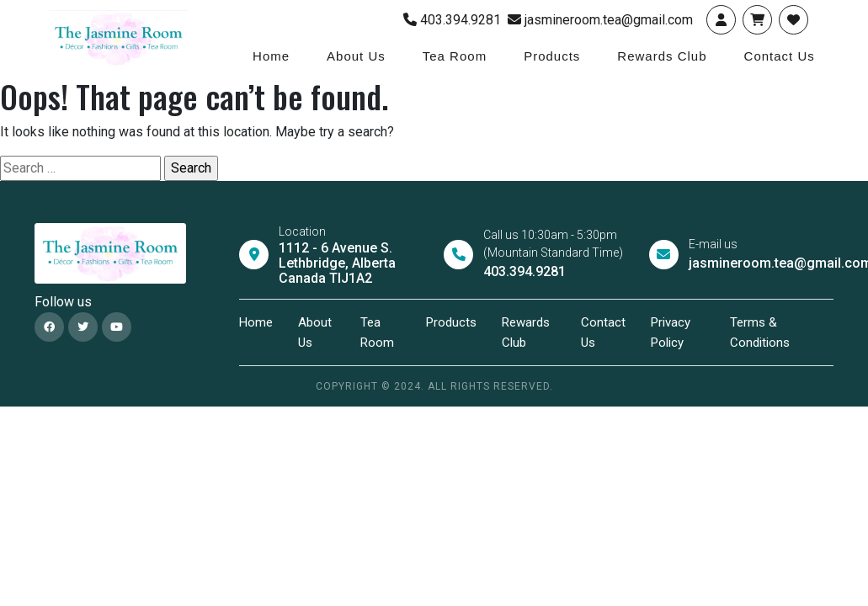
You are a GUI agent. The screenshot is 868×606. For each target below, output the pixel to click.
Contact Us (780, 56)
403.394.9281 (452, 20)
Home (271, 56)
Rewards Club (662, 56)
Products (552, 56)
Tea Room (455, 56)
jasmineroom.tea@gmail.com (600, 20)
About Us (356, 56)
